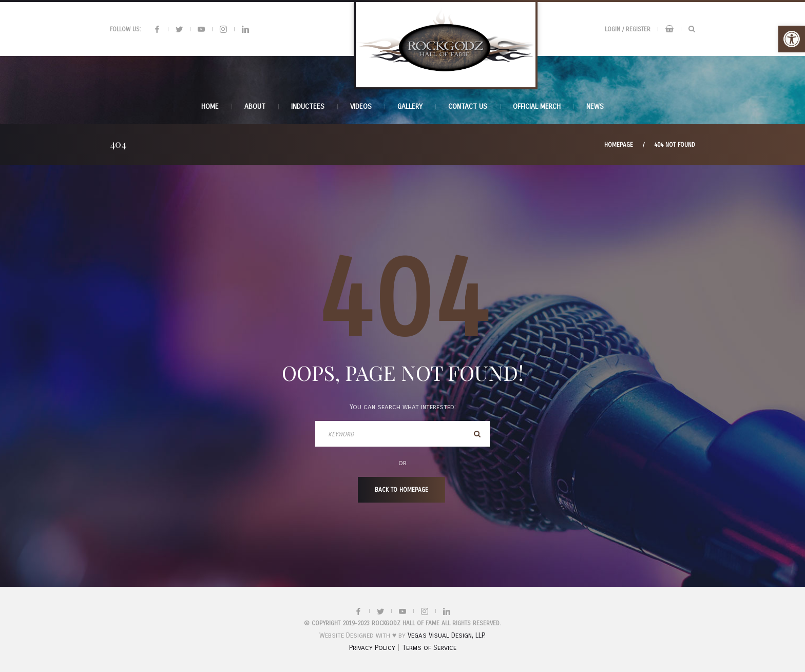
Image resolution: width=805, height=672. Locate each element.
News (595, 107)
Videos (361, 107)
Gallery (410, 107)
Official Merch (537, 107)
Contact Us (468, 107)
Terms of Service (429, 648)
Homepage (619, 145)
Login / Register (628, 29)
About (255, 107)
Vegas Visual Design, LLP (446, 635)
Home (210, 107)
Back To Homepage (401, 490)
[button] (792, 39)
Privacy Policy (372, 648)
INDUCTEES (308, 107)
